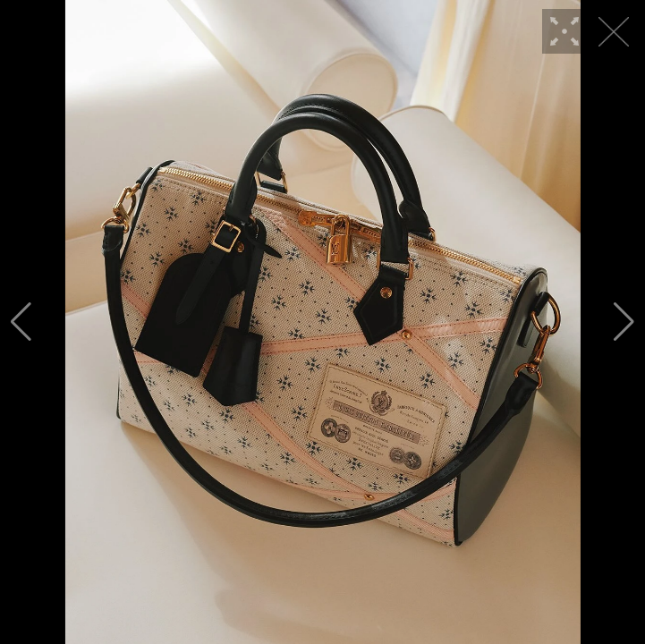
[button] (21, 322)
